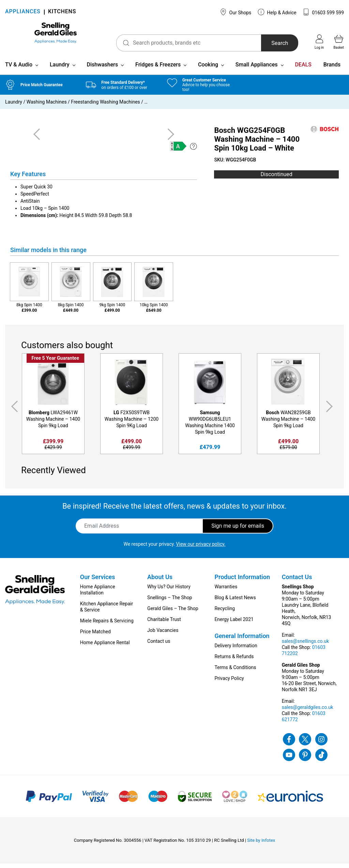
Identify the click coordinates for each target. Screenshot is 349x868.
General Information (242, 640)
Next (331, 411)
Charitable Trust (164, 624)
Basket (339, 42)
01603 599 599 (323, 12)
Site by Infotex (261, 845)
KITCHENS (62, 12)
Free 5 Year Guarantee (55, 362)
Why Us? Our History (169, 591)
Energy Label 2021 (234, 624)
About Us (160, 581)
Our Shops (236, 12)
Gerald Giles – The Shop (173, 613)
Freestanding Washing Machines (105, 106)
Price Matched (95, 636)
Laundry (60, 69)
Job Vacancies (163, 635)
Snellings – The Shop (170, 602)
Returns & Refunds (234, 661)
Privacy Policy (229, 683)
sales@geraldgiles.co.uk (308, 712)
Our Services (98, 581)
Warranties (226, 591)
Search (269, 43)
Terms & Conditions (235, 672)
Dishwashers (102, 69)
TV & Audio (19, 69)
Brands (332, 69)
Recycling (225, 613)
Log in (319, 42)
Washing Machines (47, 106)
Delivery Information (236, 650)
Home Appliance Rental (105, 647)
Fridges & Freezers (158, 69)
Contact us (159, 646)
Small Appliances (257, 69)
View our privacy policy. (201, 548)
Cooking (208, 69)
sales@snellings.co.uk (305, 646)
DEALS (303, 69)
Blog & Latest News (235, 602)
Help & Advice (277, 12)
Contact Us (297, 581)
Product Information (242, 581)
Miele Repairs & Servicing (107, 625)
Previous (13, 411)
